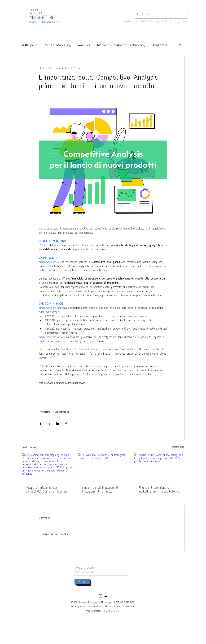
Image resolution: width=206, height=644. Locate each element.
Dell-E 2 (115, 611)
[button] (180, 45)
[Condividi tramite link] (66, 424)
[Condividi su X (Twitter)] (49, 424)
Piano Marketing (61, 412)
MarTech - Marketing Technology (121, 45)
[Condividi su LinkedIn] (58, 424)
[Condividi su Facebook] (41, 424)
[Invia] (82, 581)
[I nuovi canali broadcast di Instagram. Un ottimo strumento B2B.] (103, 467)
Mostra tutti (178, 447)
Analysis (84, 45)
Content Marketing (57, 45)
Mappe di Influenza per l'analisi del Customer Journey (46, 490)
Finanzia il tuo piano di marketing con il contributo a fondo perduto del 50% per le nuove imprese (159, 490)
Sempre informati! (84, 568)
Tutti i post (29, 45)
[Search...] (161, 14)
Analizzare (160, 45)
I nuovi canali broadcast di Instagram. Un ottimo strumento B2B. (100, 490)
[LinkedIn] (106, 596)
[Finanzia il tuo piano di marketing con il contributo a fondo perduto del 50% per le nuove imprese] (159, 467)
